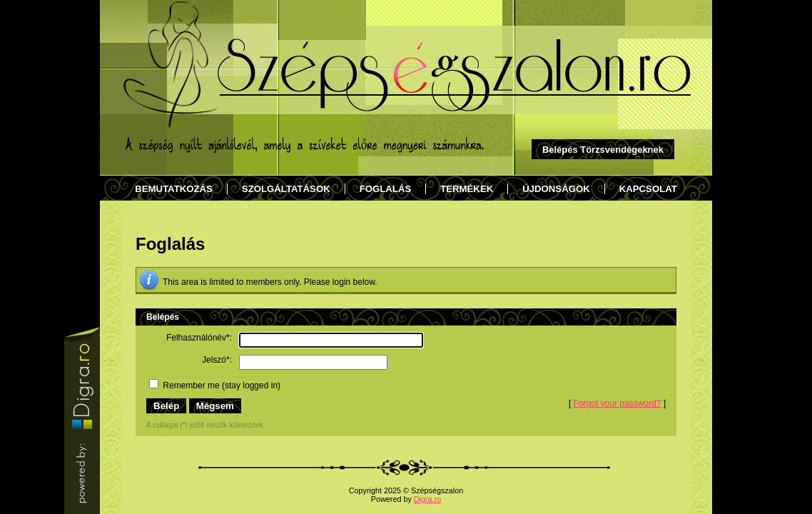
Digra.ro (427, 499)
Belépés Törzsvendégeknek (603, 150)
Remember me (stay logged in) (215, 385)
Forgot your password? (618, 403)
